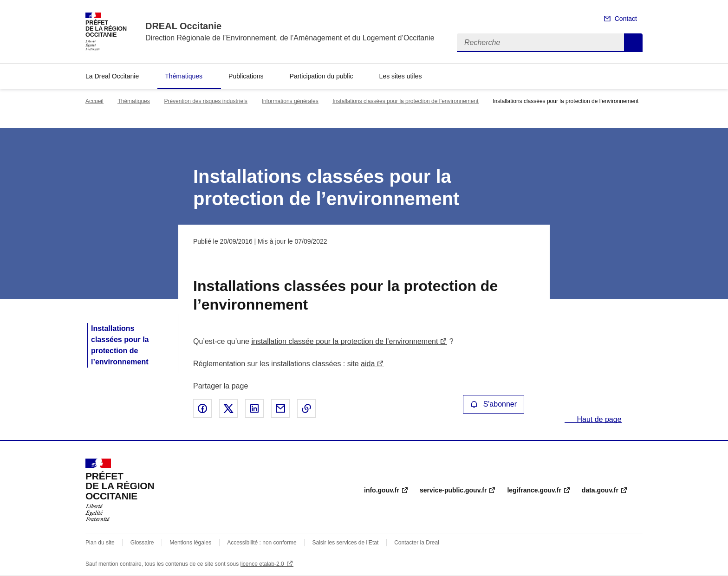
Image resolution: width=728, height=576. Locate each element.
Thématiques (184, 76)
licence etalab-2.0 (262, 564)
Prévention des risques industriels (205, 101)
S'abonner (494, 404)
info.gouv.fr (382, 490)
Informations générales (290, 101)
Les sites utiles (401, 76)
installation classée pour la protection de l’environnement (344, 341)
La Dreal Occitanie (112, 76)
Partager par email (280, 408)
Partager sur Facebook (202, 408)
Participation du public (322, 76)
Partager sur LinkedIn (254, 408)
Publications (246, 76)
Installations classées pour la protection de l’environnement (405, 101)
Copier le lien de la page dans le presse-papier (306, 408)
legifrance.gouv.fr (534, 490)
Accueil (94, 101)
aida (368, 364)
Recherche (633, 43)
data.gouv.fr (600, 490)
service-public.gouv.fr (453, 490)
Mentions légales (190, 543)
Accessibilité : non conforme (262, 543)
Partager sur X (228, 408)
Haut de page (598, 419)
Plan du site (100, 543)
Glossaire (142, 543)
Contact (626, 19)
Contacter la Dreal (417, 543)
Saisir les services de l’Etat (346, 543)
